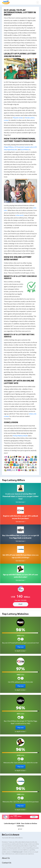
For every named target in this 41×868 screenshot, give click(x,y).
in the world (20, 215)
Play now (20, 647)
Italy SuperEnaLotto (11, 149)
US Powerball (19, 147)
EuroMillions (25, 149)
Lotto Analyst (6, 2)
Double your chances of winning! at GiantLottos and (21, 496)
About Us (6, 858)
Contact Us (7, 863)
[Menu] (38, 2)
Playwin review (18, 118)
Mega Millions (9, 147)
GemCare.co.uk (18, 852)
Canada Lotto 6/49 (30, 147)
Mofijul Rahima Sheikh (20, 436)
